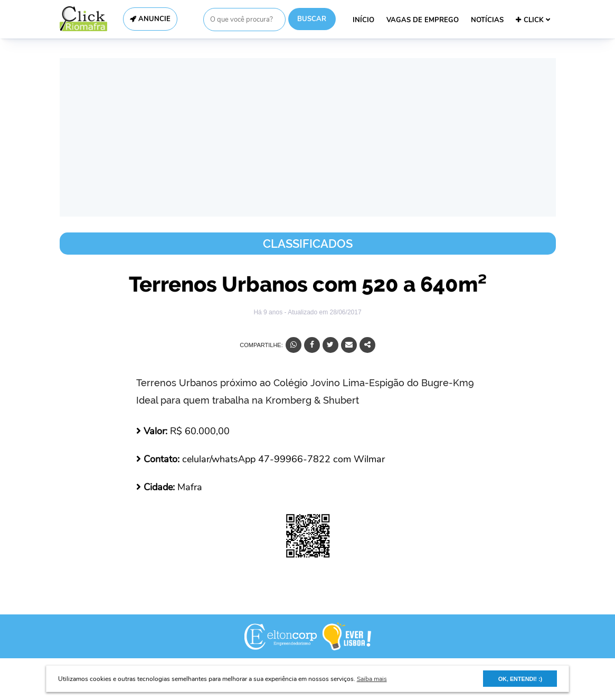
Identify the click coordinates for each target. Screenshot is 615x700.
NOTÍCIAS (487, 20)
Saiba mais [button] (372, 679)
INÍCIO (363, 20)
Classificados (308, 244)
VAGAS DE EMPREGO (423, 20)
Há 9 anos (269, 312)
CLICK (533, 20)
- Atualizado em (323, 312)
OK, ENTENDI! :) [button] (520, 679)
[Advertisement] (308, 137)
